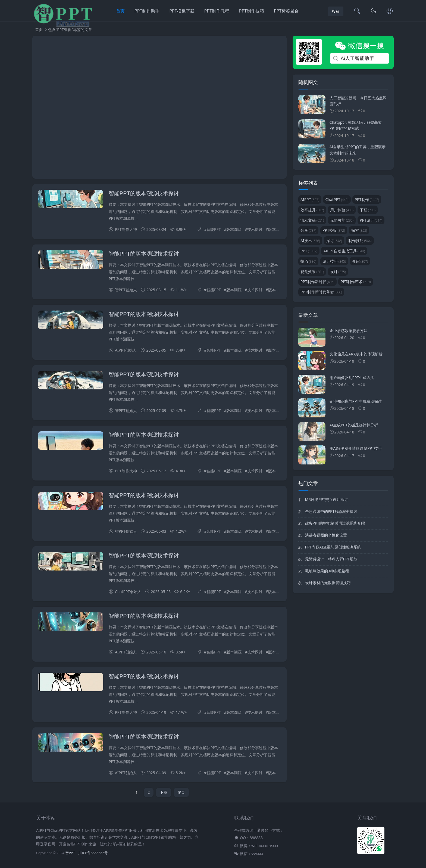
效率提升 (312, 210)
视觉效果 (312, 272)
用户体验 (342, 210)
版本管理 (276, 229)
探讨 (334, 241)
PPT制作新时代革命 (321, 292)
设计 (338, 272)
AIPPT (310, 199)
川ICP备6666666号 (93, 853)
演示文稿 (312, 220)
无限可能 (342, 220)
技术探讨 (255, 229)
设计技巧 (334, 261)
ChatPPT (337, 199)
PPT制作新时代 (317, 282)
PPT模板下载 (182, 11)
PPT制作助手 (147, 11)
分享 (308, 230)
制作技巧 (360, 241)
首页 (120, 11)
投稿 (336, 11)
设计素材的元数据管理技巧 (328, 583)
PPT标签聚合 (286, 11)
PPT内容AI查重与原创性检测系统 (333, 547)
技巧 (308, 261)
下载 (368, 210)
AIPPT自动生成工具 (344, 251)
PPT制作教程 (217, 11)
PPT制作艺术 (356, 282)
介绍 (360, 261)
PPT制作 (367, 199)
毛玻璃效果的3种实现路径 (327, 571)
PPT (309, 251)
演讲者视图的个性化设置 (326, 535)
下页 (164, 792)
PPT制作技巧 (252, 11)
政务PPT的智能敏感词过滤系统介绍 (335, 523)
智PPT (70, 853)
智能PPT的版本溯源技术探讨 (144, 193)
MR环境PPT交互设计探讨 (327, 499)
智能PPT (214, 229)
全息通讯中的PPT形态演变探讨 (331, 511)
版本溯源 (234, 229)
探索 (359, 230)
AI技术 (310, 241)
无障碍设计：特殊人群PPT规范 (331, 559)
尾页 (181, 792)
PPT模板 (334, 230)
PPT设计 (371, 220)
